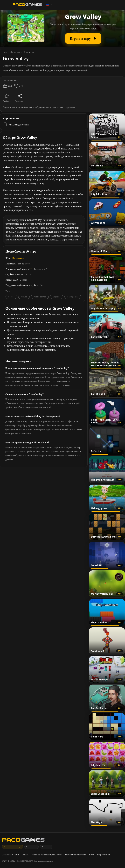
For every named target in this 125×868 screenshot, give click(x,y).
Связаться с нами (10, 855)
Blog (92, 855)
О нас (25, 855)
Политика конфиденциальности (46, 855)
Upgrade (57, 297)
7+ (32, 269)
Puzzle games (40, 297)
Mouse (24, 297)
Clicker (11, 297)
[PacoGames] (23, 841)
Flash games (73, 297)
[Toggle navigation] (7, 5)
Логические (18, 258)
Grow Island (53, 148)
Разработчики (104, 855)
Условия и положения (75, 855)
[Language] (49, 5)
